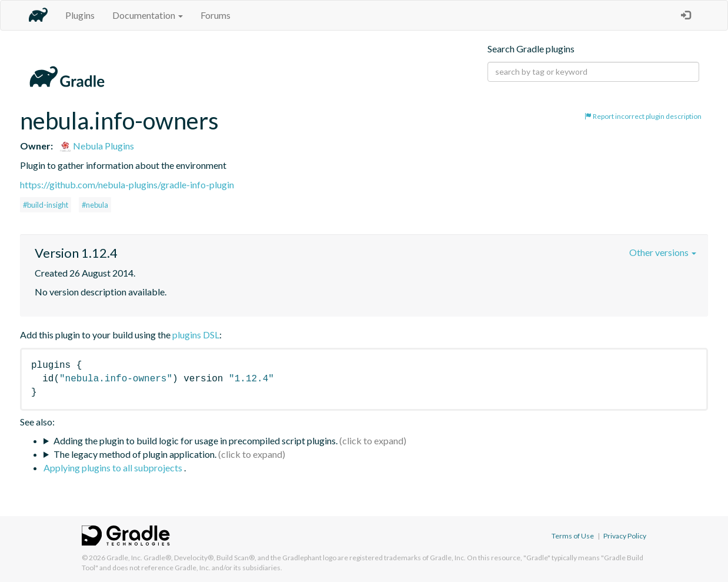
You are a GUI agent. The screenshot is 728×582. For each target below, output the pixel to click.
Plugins (80, 15)
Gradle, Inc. (124, 558)
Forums (216, 15)
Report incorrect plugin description (643, 116)
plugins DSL (196, 335)
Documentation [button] (148, 15)
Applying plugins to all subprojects (114, 468)
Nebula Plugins (97, 146)
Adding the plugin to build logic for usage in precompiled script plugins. (196, 440)
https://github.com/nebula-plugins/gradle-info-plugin (127, 184)
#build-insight (46, 205)
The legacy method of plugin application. (135, 454)
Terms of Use (573, 536)
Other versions (663, 252)
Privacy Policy (625, 536)
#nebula (95, 205)
